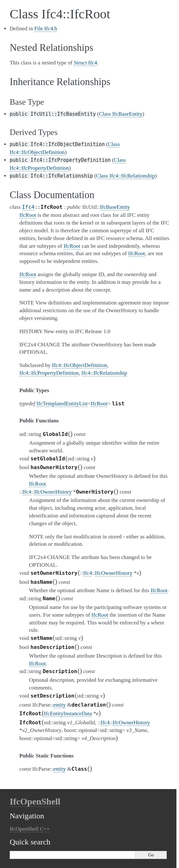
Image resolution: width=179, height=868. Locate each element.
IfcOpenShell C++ (30, 829)
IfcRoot (99, 404)
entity (60, 705)
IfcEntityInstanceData (68, 714)
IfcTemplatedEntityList (62, 404)
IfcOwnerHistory (53, 492)
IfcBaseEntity (115, 207)
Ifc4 (28, 207)
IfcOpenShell (35, 801)
